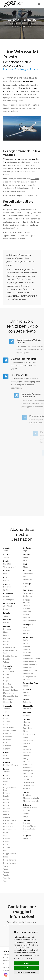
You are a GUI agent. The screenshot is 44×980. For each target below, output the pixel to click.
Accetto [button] (26, 963)
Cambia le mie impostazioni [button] (26, 972)
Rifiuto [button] (26, 968)
